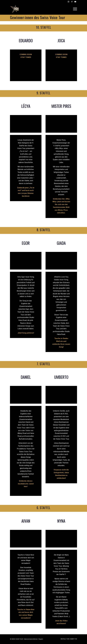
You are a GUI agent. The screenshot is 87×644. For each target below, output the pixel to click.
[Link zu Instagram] (69, 2)
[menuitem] (74, 9)
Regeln (41, 639)
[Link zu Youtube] (75, 2)
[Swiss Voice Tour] (14, 9)
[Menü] (74, 9)
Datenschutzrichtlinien (31, 639)
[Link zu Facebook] (72, 2)
